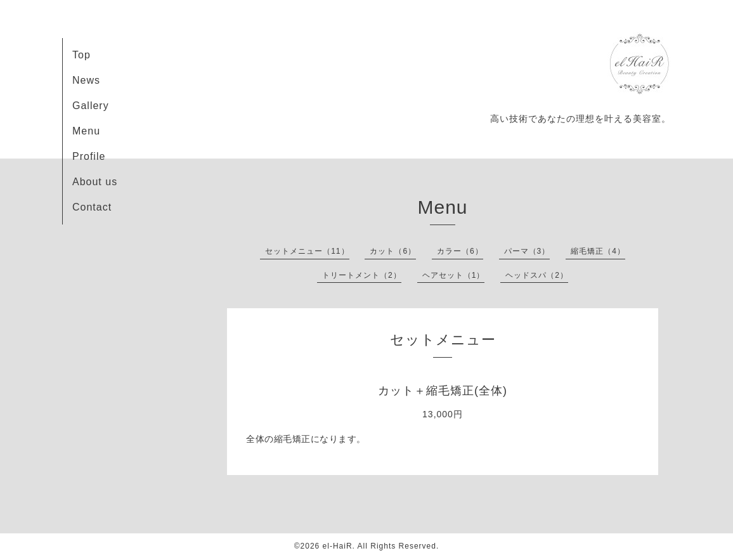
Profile (89, 156)
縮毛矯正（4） (598, 251)
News (86, 80)
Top (81, 55)
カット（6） (393, 251)
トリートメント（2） (362, 275)
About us (95, 182)
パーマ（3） (527, 251)
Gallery (91, 106)
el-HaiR (338, 546)
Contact (92, 207)
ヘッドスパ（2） (537, 275)
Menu (86, 131)
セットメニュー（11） (307, 251)
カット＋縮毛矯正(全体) (443, 391)
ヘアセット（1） (454, 275)
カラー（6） (460, 251)
